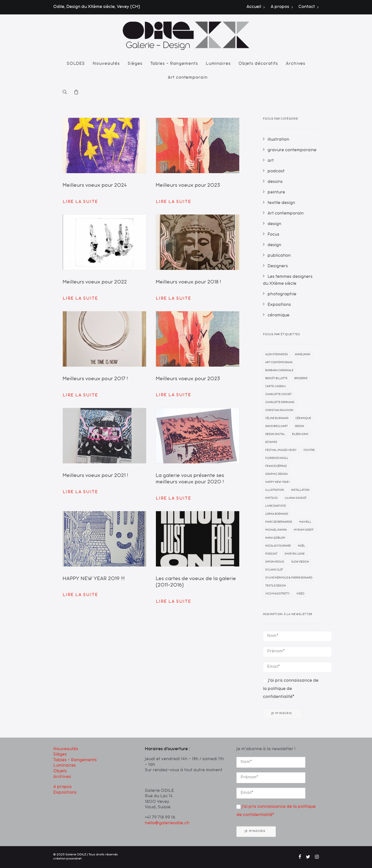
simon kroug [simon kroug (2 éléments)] (275, 562)
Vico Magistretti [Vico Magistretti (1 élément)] (277, 594)
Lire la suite (80, 202)
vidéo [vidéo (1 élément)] (300, 594)
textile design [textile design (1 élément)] (276, 586)
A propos (282, 7)
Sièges (135, 64)
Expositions (65, 793)
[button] (67, 92)
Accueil (256, 7)
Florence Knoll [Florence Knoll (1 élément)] (277, 458)
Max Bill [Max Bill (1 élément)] (305, 522)
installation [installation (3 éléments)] (300, 490)
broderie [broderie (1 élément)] (301, 379)
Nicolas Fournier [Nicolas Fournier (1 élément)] (278, 546)
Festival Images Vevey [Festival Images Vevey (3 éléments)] (281, 450)
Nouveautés (106, 64)
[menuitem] (257, 7)
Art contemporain (188, 78)
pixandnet (74, 859)
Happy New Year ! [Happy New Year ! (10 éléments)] (278, 482)
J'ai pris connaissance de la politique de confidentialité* (291, 689)
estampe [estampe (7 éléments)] (271, 442)
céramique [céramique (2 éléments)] (303, 419)
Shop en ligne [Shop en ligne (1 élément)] (295, 554)
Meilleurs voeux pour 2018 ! (188, 283)
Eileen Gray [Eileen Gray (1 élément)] (300, 435)
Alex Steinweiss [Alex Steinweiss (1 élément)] (277, 355)
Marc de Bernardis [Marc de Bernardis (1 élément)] (279, 522)
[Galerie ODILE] (186, 36)
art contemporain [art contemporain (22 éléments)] (279, 363)
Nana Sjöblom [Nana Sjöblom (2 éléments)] (275, 538)
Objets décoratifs (258, 64)
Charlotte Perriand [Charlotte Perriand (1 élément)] (280, 403)
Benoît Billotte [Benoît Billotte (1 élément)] (276, 379)
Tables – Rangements (174, 64)
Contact (309, 7)
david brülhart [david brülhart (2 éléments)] (277, 427)
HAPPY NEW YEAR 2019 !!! (94, 579)
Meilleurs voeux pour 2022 (95, 283)
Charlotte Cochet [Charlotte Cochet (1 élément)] (278, 395)
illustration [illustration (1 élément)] (275, 490)
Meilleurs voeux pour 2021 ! (95, 476)
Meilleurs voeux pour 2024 (95, 186)
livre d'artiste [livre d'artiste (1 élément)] (276, 506)
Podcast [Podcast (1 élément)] (271, 554)
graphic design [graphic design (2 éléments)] (276, 474)
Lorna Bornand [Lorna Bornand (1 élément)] (277, 514)
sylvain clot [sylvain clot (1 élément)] (274, 570)
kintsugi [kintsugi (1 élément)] (272, 498)
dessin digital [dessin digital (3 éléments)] (275, 435)
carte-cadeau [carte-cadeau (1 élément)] (276, 387)
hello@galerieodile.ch (167, 823)
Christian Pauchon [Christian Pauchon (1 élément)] (279, 411)
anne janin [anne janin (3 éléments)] (303, 355)
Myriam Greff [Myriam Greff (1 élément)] (304, 530)
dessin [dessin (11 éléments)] (299, 427)
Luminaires (218, 64)
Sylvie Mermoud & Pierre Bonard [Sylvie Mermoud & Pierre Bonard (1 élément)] (289, 578)
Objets (60, 772)
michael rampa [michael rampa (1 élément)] (276, 530)
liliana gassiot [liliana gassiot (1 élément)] (296, 498)
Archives (296, 64)
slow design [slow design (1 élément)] (300, 562)
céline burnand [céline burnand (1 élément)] (277, 419)
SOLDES (76, 64)
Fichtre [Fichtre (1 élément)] (309, 450)
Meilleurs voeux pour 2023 (188, 186)
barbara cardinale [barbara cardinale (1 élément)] (279, 371)
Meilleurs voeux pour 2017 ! (95, 379)
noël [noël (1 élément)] (302, 546)
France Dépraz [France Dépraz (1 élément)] (276, 466)
